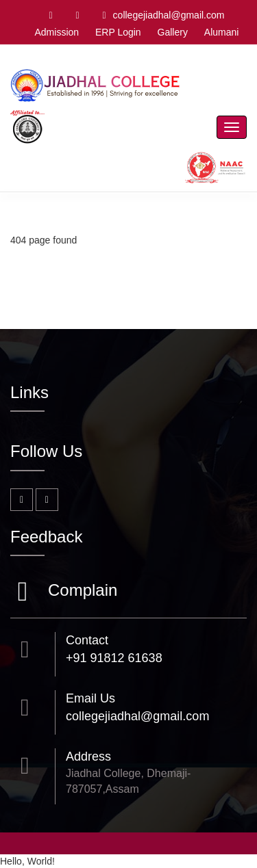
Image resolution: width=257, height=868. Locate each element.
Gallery (173, 32)
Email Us (90, 698)
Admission (57, 32)
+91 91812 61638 (114, 658)
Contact (87, 640)
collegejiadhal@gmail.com (163, 15)
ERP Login (118, 32)
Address (88, 757)
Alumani (222, 32)
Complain (81, 591)
